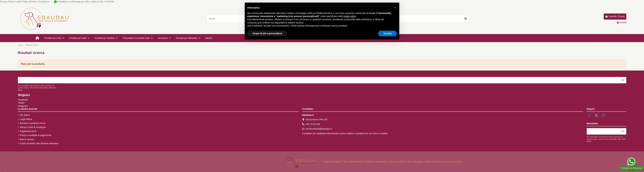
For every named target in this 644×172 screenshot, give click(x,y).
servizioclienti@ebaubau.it (319, 129)
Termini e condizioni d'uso (33, 123)
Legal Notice (26, 119)
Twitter (21, 103)
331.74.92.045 (313, 124)
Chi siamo (25, 115)
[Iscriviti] (623, 80)
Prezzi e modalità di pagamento (36, 135)
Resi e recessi (27, 139)
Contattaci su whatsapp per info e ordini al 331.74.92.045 (84, 2)
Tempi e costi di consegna (33, 127)
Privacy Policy (7, 2)
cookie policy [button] (350, 16)
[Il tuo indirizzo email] (319, 80)
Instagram (23, 106)
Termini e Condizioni (39, 2)
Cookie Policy (21, 2)
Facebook (23, 100)
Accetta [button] (387, 33)
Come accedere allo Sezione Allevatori (39, 143)
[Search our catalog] (466, 19)
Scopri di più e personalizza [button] (267, 33)
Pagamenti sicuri (28, 131)
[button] (54, 38)
